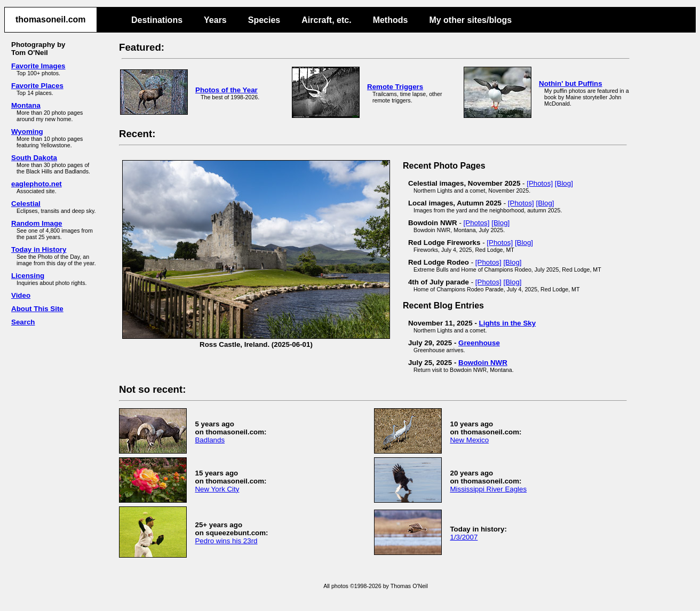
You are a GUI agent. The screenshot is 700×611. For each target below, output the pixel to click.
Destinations (157, 20)
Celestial (26, 204)
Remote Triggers (395, 87)
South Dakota (34, 158)
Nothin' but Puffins (571, 84)
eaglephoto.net (37, 184)
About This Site (37, 309)
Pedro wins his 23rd (226, 541)
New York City (217, 489)
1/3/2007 (464, 537)
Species (264, 20)
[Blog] (564, 183)
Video (21, 295)
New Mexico (469, 440)
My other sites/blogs (470, 20)
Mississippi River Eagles (488, 489)
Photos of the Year (226, 90)
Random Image (37, 223)
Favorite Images (38, 66)
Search (23, 322)
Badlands (210, 440)
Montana (26, 105)
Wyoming (27, 132)
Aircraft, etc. (326, 20)
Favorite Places (37, 86)
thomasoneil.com (51, 19)
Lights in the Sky (508, 323)
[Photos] (540, 183)
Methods (391, 20)
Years (215, 20)
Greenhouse (479, 343)
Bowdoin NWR (483, 363)
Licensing (28, 276)
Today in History (39, 249)
